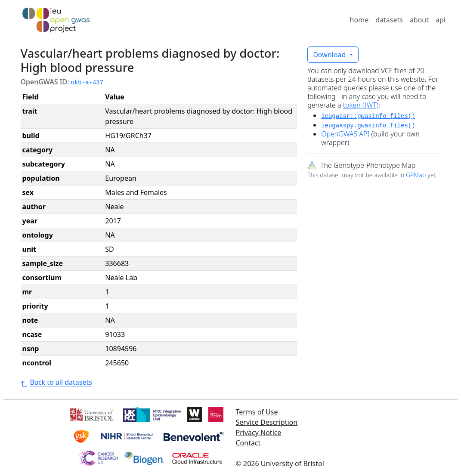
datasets (389, 20)
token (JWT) (361, 105)
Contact (248, 443)
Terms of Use (257, 412)
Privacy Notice (259, 433)
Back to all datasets (56, 382)
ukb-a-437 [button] (87, 83)
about (419, 20)
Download (330, 55)
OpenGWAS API (345, 134)
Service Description (267, 422)
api (441, 20)
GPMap (416, 175)
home (359, 20)
